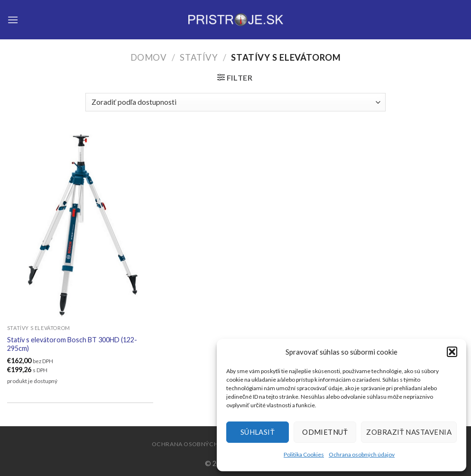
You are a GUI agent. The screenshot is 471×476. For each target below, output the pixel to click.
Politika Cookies (304, 454)
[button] (452, 352)
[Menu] (13, 20)
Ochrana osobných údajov (362, 454)
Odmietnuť (325, 432)
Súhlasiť (258, 432)
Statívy (199, 57)
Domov (149, 57)
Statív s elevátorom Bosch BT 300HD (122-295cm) (72, 344)
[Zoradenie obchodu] (235, 102)
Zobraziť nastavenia (409, 432)
